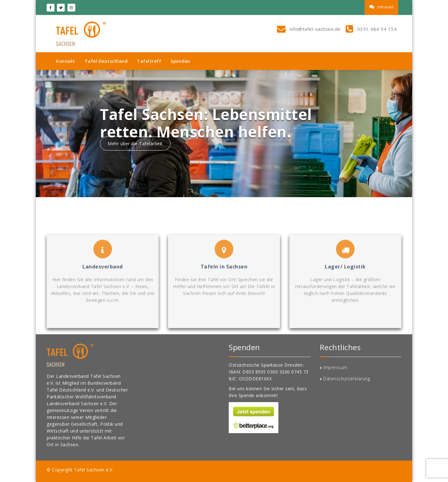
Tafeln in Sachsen (224, 293)
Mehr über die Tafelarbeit (135, 144)
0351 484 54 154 (376, 29)
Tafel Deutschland (106, 61)
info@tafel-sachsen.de (315, 29)
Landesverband (103, 293)
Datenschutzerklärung (347, 379)
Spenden (180, 61)
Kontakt (66, 61)
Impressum (335, 367)
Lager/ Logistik (345, 293)
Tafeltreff (149, 61)
